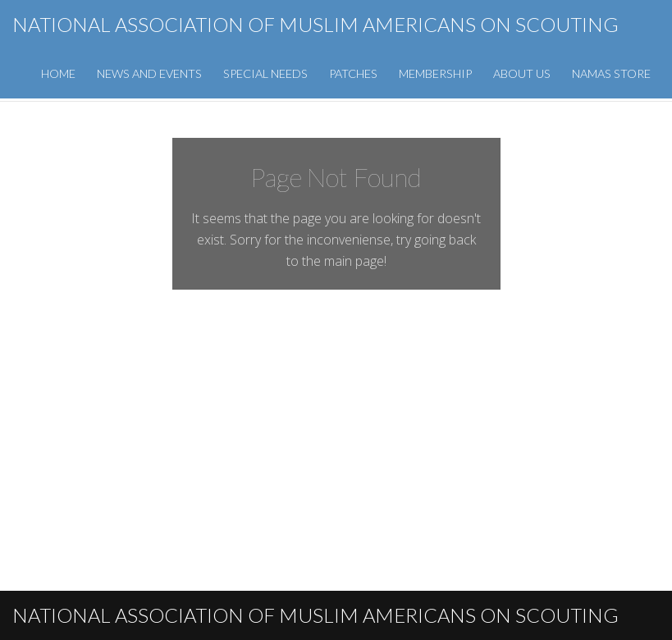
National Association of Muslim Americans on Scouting (315, 24)
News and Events (149, 73)
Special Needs (265, 73)
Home (58, 73)
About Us (522, 73)
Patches (353, 73)
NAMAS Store (611, 73)
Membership (435, 73)
